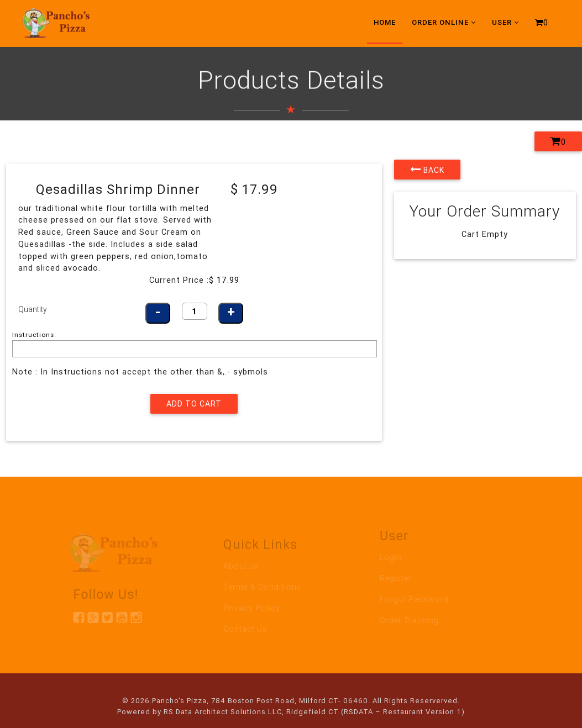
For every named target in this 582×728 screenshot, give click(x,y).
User (505, 22)
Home (385, 22)
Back (427, 170)
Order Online (444, 22)
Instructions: (34, 334)
